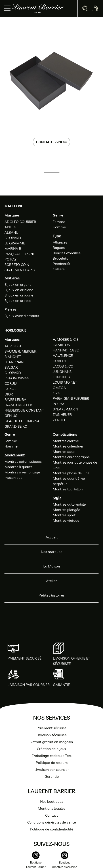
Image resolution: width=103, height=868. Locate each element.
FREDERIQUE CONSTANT (24, 410)
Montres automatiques (23, 461)
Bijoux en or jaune (19, 295)
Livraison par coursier (52, 769)
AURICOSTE (14, 346)
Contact (51, 815)
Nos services (51, 718)
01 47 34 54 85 (55, 179)
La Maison (52, 566)
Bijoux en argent (18, 284)
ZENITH (59, 420)
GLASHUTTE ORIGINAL (23, 421)
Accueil (51, 537)
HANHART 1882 (66, 350)
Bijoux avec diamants (22, 316)
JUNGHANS (62, 372)
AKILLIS (10, 227)
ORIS (57, 393)
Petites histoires (52, 595)
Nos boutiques (52, 801)
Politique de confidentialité (52, 829)
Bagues (59, 248)
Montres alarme (66, 441)
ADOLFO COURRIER (20, 222)
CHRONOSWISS (17, 378)
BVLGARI (12, 367)
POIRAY (11, 259)
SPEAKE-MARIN (65, 409)
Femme (59, 222)
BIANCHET (13, 357)
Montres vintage (66, 520)
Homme (59, 227)
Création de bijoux (51, 749)
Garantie (52, 776)
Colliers (59, 269)
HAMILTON (61, 345)
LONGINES (61, 377)
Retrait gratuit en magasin (52, 742)
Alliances (60, 242)
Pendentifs (61, 264)
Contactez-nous (52, 142)
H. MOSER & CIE (66, 339)
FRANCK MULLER (18, 405)
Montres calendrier (68, 446)
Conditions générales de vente (52, 822)
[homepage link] (38, 8)
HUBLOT (60, 361)
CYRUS (10, 389)
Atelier (51, 581)
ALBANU (12, 232)
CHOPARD (13, 238)
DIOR (9, 394)
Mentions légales (51, 808)
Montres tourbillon (68, 489)
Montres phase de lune (71, 473)
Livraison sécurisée (52, 735)
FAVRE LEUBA (15, 399)
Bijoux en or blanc (19, 290)
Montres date (64, 452)
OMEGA (59, 388)
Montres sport (64, 515)
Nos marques (51, 552)
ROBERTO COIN (17, 265)
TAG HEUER (62, 414)
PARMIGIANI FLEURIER (71, 398)
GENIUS (11, 416)
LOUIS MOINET (65, 382)
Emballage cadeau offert (52, 756)
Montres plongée (66, 510)
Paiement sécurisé (52, 728)
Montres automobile (69, 504)
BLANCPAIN (14, 362)
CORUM (11, 383)
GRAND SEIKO (16, 426)
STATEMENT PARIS (20, 270)
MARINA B (13, 248)
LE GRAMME (15, 243)
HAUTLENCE (63, 355)
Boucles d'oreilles (67, 253)
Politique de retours (52, 763)
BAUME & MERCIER (20, 351)
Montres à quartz (18, 467)
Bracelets (60, 258)
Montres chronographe (71, 457)
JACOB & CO (63, 366)
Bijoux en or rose (18, 301)
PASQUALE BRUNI (19, 254)
